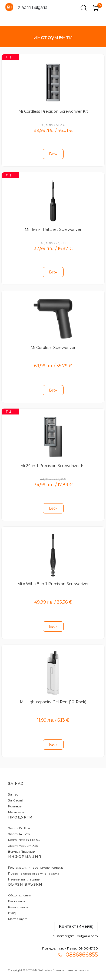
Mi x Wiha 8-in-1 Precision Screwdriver (53, 584)
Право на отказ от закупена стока (34, 873)
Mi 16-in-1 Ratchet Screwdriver (53, 229)
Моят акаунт (17, 919)
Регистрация (18, 907)
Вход (12, 913)
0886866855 (82, 955)
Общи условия (20, 895)
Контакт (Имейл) (76, 926)
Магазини (16, 812)
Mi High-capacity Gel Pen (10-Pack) (53, 702)
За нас (13, 794)
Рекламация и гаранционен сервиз (36, 868)
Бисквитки (16, 901)
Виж (53, 154)
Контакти (15, 806)
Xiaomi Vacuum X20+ (24, 846)
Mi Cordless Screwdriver (53, 348)
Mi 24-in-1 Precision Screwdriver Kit (53, 466)
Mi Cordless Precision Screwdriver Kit (53, 111)
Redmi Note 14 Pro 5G (24, 840)
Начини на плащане (24, 879)
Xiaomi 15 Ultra (19, 828)
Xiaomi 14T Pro (19, 834)
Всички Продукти (22, 852)
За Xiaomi (15, 800)
